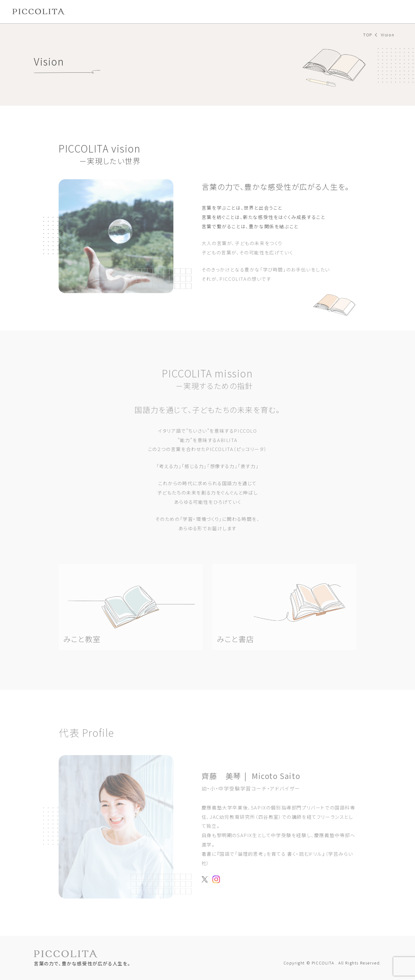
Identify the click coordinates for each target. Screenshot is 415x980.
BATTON (182, 11)
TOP (368, 35)
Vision (86, 11)
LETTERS (214, 11)
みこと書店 (150, 11)
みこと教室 (115, 11)
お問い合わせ (380, 11)
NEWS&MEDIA (253, 11)
